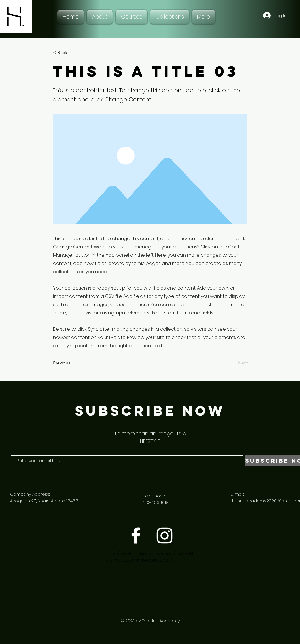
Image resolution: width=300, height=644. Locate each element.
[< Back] (72, 53)
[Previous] (72, 363)
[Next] (233, 363)
